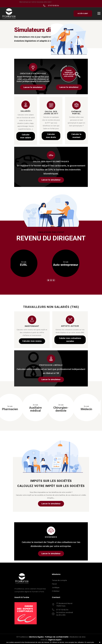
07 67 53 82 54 (53, 6)
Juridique (56, 588)
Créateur (56, 591)
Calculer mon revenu (32, 341)
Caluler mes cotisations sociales (70, 340)
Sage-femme (22, 408)
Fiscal (54, 584)
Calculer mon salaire (26, 136)
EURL (72, 264)
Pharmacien (47, 408)
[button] (48, 280)
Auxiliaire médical (73, 408)
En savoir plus (89, 642)
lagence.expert (55, 640)
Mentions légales (36, 637)
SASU (30, 264)
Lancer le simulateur (33, 87)
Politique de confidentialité (57, 637)
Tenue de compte (59, 580)
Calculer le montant (76, 136)
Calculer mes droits (51, 136)
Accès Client (83, 13)
